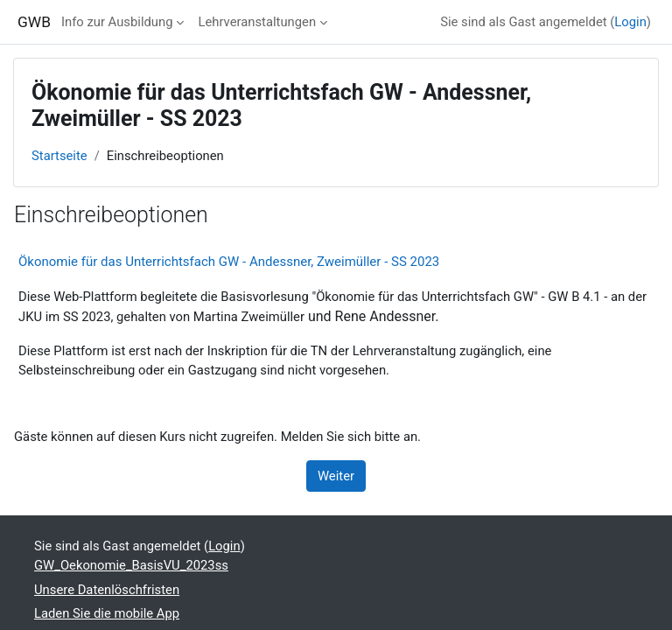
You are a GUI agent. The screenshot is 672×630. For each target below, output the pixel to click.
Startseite (59, 156)
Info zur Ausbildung (117, 22)
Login (630, 22)
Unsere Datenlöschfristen (107, 590)
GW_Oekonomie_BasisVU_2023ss (131, 565)
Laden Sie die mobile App (107, 613)
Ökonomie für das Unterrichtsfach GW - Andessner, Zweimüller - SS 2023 (229, 262)
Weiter (336, 476)
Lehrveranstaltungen (257, 22)
